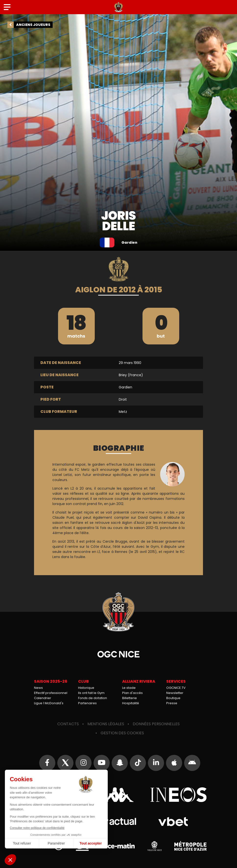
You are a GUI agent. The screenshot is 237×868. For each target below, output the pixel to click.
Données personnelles (156, 724)
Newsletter (175, 693)
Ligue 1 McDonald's (49, 703)
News (38, 688)
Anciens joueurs (33, 25)
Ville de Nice (154, 846)
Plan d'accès (132, 693)
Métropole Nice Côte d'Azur (190, 846)
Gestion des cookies (122, 733)
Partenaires (87, 703)
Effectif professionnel (51, 693)
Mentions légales (106, 724)
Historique (86, 688)
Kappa (118, 795)
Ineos (178, 795)
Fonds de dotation (93, 698)
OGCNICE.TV (176, 688)
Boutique (173, 698)
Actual (119, 822)
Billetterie (130, 698)
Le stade (129, 688)
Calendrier (43, 698)
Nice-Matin (118, 846)
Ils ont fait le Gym (91, 693)
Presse (172, 703)
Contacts (68, 724)
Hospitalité (131, 703)
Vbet (173, 822)
